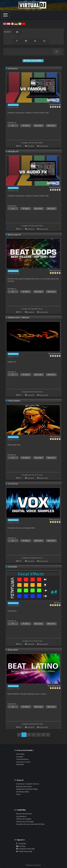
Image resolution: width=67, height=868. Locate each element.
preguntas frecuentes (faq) (27, 789)
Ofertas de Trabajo (24, 819)
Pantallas (20, 764)
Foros (18, 794)
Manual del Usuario (24, 787)
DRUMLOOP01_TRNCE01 (19, 318)
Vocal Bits (12, 567)
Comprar (20, 757)
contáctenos (21, 816)
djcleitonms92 (56, 353)
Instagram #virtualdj (25, 849)
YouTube (21, 846)
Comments (31, 146)
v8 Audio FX (13, 152)
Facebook (21, 844)
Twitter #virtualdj (24, 851)
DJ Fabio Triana (55, 686)
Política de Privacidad (25, 822)
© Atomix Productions (34, 865)
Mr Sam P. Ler (56, 270)
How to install (43, 146)
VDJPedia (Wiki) (23, 792)
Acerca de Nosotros (24, 814)
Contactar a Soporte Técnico (28, 784)
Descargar (20, 754)
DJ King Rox (57, 437)
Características (22, 759)
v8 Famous (13, 69)
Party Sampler (14, 401)
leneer (59, 603)
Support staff (56, 104)
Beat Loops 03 (14, 235)
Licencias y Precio (23, 762)
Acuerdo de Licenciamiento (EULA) (30, 824)
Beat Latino (13, 650)
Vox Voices (13, 484)
